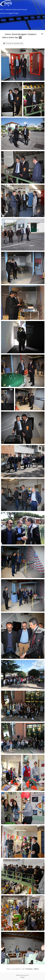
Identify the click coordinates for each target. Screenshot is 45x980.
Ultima (36, 969)
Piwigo (23, 977)
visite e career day (10, 37)
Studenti (32, 34)
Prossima (29, 969)
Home (8, 34)
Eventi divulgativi (19, 34)
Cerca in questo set (15, 43)
